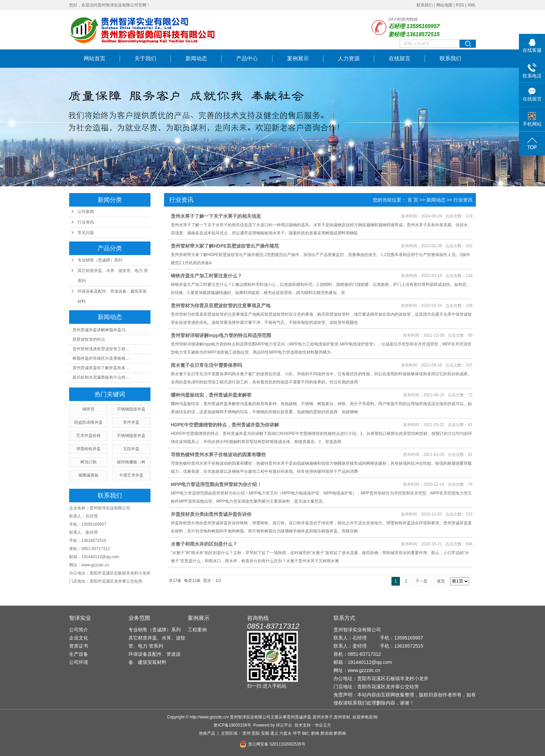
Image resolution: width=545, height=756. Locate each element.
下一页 (421, 581)
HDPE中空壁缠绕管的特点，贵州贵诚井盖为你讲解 (225, 425)
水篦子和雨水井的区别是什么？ (204, 544)
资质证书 (79, 646)
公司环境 (79, 662)
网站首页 (95, 58)
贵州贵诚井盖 (299, 717)
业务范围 (139, 618)
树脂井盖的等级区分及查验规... (101, 358)
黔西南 (340, 733)
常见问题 (86, 233)
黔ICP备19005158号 (232, 725)
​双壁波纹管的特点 (89, 339)
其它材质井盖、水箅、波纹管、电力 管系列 (113, 276)
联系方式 (344, 618)
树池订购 (88, 462)
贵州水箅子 (323, 717)
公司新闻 (86, 212)
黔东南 (327, 733)
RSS (460, 5)
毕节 (297, 733)
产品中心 (247, 58)
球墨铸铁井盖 (88, 449)
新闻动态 (196, 58)
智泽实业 (80, 618)
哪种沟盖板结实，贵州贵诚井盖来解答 (211, 395)
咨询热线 (258, 618)
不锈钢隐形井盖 (131, 409)
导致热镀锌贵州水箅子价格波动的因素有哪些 (218, 455)
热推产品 (207, 733)
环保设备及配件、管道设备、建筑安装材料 (112, 296)
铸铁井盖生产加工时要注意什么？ (206, 276)
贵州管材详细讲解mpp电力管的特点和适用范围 (221, 335)
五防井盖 (131, 449)
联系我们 (425, 5)
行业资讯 (86, 222)
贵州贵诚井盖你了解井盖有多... (101, 368)
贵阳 (256, 733)
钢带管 (88, 409)
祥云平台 (284, 725)
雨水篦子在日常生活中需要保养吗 (206, 365)
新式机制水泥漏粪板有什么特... (101, 377)
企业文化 (79, 638)
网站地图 (444, 5)
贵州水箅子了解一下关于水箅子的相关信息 (216, 216)
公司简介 (79, 630)
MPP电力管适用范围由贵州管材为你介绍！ (216, 484)
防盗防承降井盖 (88, 422)
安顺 (265, 733)
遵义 (274, 733)
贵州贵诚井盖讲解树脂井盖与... (101, 330)
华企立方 (323, 725)
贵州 (246, 733)
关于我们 (145, 58)
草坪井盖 (131, 422)
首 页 (413, 200)
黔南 (315, 733)
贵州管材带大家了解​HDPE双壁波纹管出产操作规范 (225, 246)
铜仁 (306, 733)
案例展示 (298, 58)
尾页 (441, 581)
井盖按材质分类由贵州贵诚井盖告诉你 (211, 514)
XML (472, 5)
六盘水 (285, 733)
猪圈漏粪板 (88, 475)
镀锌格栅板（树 (131, 462)
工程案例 (197, 630)
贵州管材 (342, 717)
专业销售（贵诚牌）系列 (100, 260)
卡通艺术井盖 (131, 475)
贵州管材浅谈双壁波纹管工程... (101, 349)
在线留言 (400, 58)
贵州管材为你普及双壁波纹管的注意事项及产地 (221, 306)
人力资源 (349, 58)
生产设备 (79, 654)
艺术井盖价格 (88, 436)
